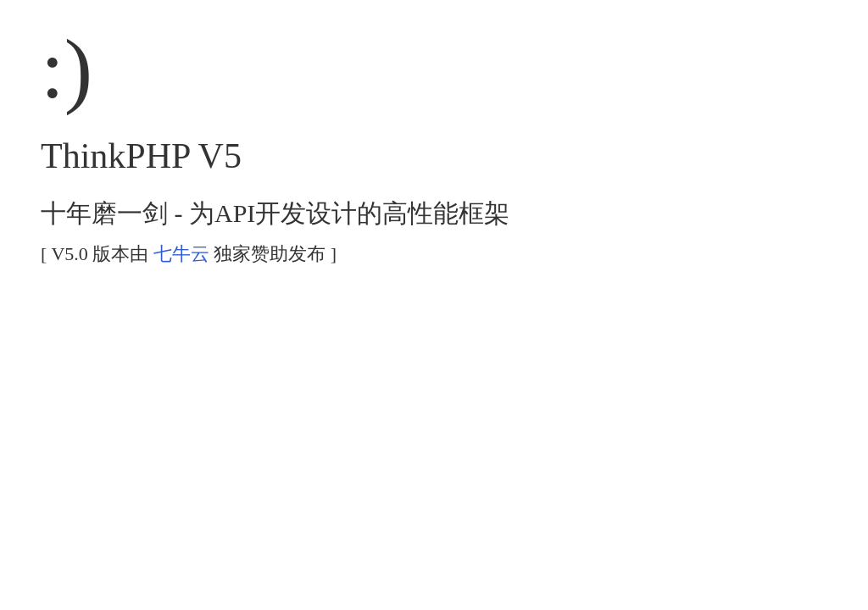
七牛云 (181, 254)
